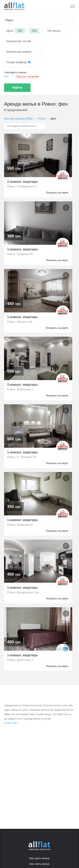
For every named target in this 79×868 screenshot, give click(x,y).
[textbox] (39, 20)
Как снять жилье (40, 864)
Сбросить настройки (27, 77)
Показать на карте (57, 193)
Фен (8, 76)
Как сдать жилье (39, 858)
